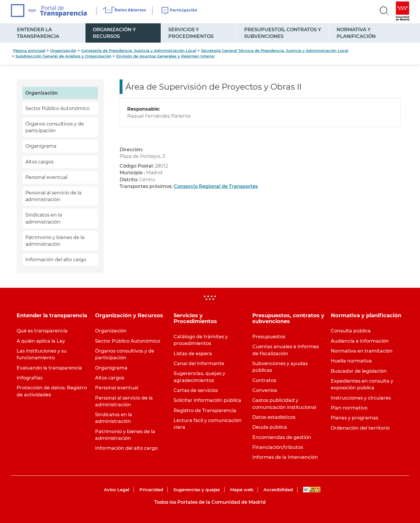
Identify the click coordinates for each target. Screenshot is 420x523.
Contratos (264, 380)
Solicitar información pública (207, 400)
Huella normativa (351, 361)
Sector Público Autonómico (57, 108)
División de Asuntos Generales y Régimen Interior (165, 56)
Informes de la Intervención (285, 457)
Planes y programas (355, 418)
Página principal (29, 50)
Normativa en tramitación (362, 351)
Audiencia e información (360, 341)
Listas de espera (193, 354)
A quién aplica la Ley (41, 341)
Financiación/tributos (278, 447)
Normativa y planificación (356, 33)
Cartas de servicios (196, 390)
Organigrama (41, 146)
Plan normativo (349, 408)
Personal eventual (46, 177)
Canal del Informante (199, 364)
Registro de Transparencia (205, 410)
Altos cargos (40, 162)
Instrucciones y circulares (361, 398)
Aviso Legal (117, 490)
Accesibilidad (278, 490)
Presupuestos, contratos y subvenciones (283, 33)
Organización (63, 50)
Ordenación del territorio (360, 428)
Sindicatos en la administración (44, 218)
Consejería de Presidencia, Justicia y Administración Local (139, 50)
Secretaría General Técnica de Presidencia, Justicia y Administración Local (275, 50)
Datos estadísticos (274, 417)
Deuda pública (270, 427)
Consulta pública (351, 331)
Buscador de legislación (359, 371)
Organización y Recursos (114, 33)
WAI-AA (312, 490)
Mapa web (242, 490)
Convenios (265, 390)
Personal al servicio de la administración (53, 196)
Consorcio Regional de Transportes (216, 186)
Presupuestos (269, 337)
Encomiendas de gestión (282, 437)
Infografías (30, 378)
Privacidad (151, 490)
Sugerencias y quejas (197, 490)
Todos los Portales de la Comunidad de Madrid (210, 502)
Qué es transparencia (42, 331)
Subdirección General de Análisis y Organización (63, 56)
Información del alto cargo (56, 260)
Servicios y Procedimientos (191, 33)
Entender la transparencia (38, 33)
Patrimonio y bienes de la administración (55, 241)
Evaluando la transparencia (49, 368)
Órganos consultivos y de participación (55, 127)
